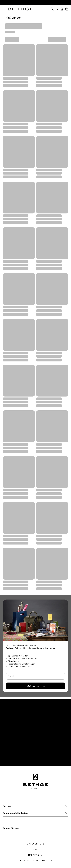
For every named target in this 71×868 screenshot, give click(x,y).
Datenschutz (35, 844)
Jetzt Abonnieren (35, 686)
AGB (35, 850)
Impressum (35, 855)
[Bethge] (20, 9)
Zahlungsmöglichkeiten (35, 813)
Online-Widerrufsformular (36, 861)
